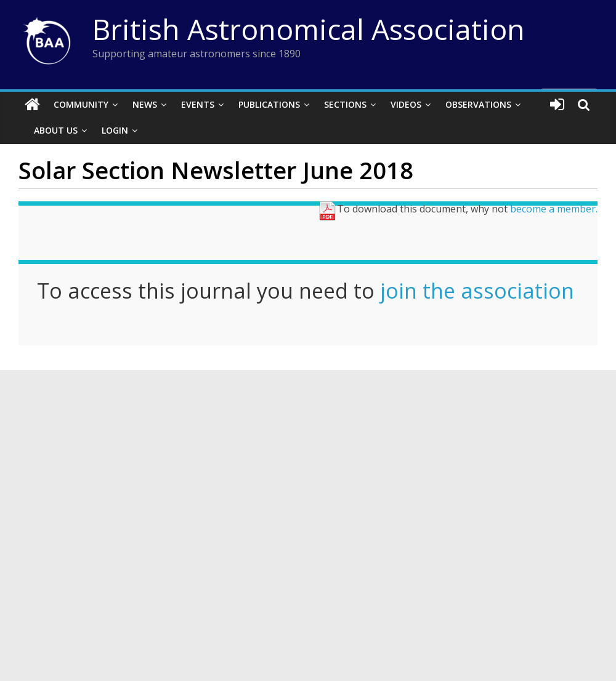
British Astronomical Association (309, 29)
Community (81, 104)
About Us (56, 130)
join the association (477, 291)
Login (115, 130)
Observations (478, 104)
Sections (345, 104)
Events (198, 104)
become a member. (554, 209)
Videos (406, 104)
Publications (269, 104)
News (145, 104)
